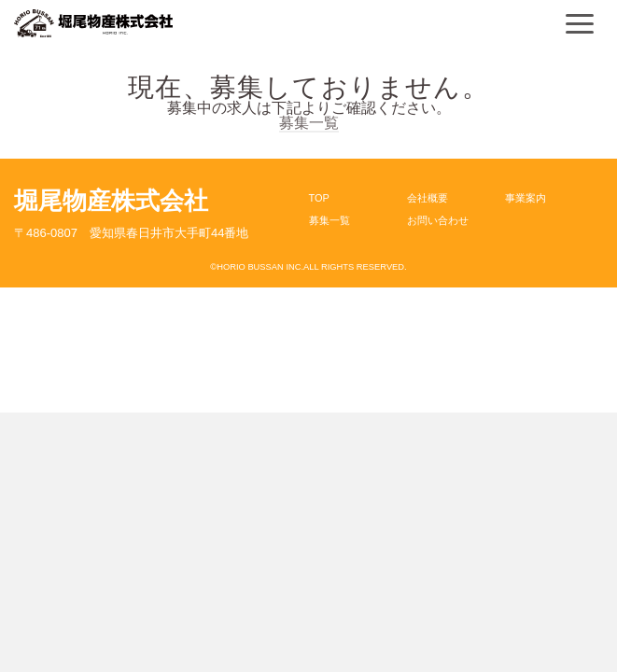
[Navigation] (580, 23)
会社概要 (428, 198)
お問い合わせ (438, 220)
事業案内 (526, 198)
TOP (319, 198)
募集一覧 (309, 123)
